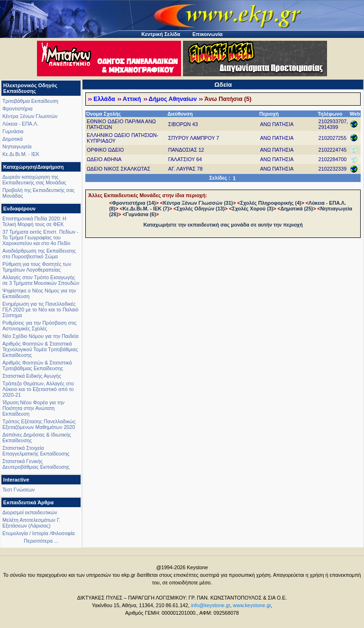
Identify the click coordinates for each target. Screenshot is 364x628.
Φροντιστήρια (18, 109)
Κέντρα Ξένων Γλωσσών (30, 116)
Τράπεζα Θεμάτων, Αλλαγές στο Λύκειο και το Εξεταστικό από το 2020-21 (38, 389)
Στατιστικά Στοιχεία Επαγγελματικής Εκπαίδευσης (36, 451)
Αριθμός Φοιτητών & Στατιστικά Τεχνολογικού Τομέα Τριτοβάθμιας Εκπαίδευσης (40, 349)
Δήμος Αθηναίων (173, 99)
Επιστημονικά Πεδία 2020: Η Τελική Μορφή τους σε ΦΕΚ (34, 221)
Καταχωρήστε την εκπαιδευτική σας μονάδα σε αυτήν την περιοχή (223, 225)
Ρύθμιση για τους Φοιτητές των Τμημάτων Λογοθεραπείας (37, 267)
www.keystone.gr (252, 605)
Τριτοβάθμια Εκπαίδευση (30, 101)
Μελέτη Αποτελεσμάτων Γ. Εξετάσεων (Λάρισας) (32, 523)
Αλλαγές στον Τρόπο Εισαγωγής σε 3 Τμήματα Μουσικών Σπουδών (41, 280)
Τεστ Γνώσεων (18, 490)
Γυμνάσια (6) (141, 214)
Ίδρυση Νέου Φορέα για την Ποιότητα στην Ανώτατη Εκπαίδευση (33, 408)
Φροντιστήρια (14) (134, 203)
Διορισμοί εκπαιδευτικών (30, 512)
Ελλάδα (104, 99)
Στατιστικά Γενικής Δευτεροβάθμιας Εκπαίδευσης (36, 464)
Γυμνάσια (13, 131)
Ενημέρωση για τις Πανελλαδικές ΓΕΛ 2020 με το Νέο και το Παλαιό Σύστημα (40, 309)
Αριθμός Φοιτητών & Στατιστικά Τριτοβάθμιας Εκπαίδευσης (37, 365)
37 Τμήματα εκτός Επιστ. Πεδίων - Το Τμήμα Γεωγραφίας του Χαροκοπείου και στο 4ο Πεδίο (41, 237)
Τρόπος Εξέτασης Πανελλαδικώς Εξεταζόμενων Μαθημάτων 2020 (39, 424)
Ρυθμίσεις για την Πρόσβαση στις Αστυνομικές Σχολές (40, 326)
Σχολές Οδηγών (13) (200, 209)
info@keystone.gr (211, 605)
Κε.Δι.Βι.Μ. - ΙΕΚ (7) (146, 209)
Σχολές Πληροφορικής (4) (271, 203)
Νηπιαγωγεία (17, 146)
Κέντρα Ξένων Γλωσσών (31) (198, 203)
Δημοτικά (13, 139)
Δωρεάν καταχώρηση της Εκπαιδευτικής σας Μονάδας (34, 180)
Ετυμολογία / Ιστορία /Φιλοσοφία (39, 533)
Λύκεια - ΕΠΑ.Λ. (20, 124)
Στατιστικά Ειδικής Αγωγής (32, 376)
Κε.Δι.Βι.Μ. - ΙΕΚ (21, 154)
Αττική (132, 99)
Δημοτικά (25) (297, 209)
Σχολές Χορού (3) (252, 209)
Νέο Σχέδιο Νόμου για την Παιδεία (41, 336)
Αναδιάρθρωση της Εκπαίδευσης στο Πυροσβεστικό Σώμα (39, 254)
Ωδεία (223, 85)
